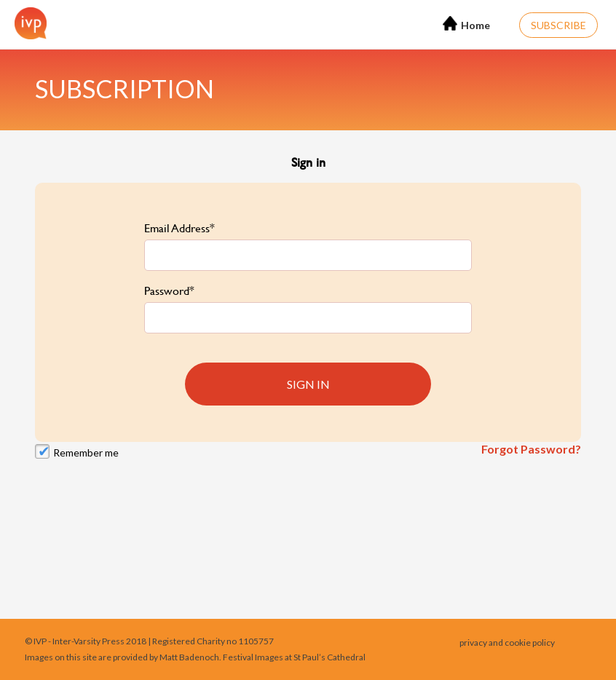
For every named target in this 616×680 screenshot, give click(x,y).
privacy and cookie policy (507, 643)
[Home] (27, 23)
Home (466, 24)
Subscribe (558, 25)
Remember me (86, 452)
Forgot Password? (531, 449)
